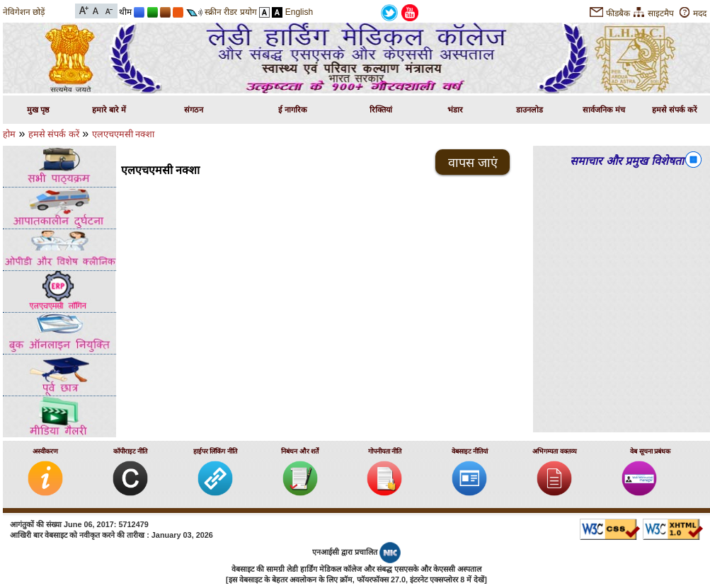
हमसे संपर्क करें (675, 110)
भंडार (455, 110)
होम (9, 134)
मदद (700, 13)
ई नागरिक (293, 110)
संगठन (194, 110)
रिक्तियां (381, 110)
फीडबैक (618, 13)
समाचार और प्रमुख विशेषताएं (630, 161)
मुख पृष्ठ (38, 110)
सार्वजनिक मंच (604, 110)
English (299, 12)
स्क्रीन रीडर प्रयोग (231, 12)
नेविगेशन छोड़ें (24, 12)
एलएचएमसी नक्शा (124, 134)
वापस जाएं (473, 163)
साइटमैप (661, 13)
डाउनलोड (529, 110)
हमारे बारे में (109, 110)
